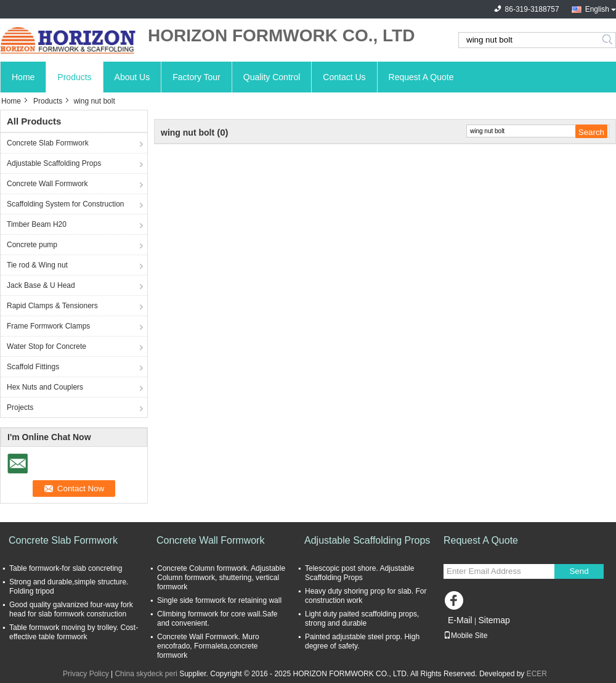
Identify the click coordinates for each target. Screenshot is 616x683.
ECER (537, 674)
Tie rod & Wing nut (37, 265)
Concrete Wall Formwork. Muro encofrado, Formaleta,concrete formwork (208, 646)
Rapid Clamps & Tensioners (52, 306)
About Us (132, 77)
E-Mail (460, 620)
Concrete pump (32, 245)
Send (579, 571)
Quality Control (272, 77)
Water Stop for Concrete (47, 346)
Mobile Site (465, 636)
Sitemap (494, 620)
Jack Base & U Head (41, 285)
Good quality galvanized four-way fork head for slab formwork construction (71, 609)
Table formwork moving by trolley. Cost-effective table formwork (74, 632)
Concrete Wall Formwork (47, 184)
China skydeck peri (146, 674)
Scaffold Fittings (33, 367)
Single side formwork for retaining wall (219, 600)
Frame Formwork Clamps (48, 326)
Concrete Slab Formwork (48, 143)
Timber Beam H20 (37, 224)
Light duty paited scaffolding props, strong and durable (362, 619)
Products (74, 77)
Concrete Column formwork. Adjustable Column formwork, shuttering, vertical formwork (221, 578)
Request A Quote (421, 77)
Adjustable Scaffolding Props (54, 163)
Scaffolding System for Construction (66, 204)
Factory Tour (197, 77)
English (597, 9)
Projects (20, 407)
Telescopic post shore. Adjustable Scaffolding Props (359, 573)
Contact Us (344, 77)
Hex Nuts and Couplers (45, 387)
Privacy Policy (86, 674)
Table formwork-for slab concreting (66, 568)
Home (23, 77)
